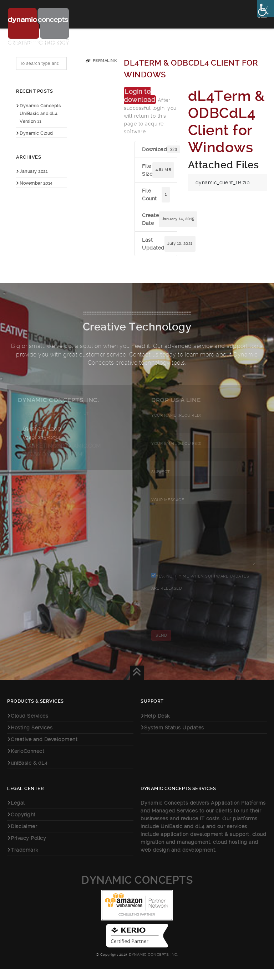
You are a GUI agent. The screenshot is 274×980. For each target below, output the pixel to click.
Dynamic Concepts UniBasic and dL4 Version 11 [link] (40, 114)
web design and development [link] (178, 861)
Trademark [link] (24, 861)
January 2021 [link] (34, 171)
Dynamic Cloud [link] (36, 133)
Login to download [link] (139, 96)
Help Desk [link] (157, 727)
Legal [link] (18, 814)
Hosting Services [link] (32, 738)
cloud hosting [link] (231, 853)
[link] (265, 9)
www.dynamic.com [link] (53, 455)
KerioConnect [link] (27, 762)
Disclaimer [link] (24, 837)
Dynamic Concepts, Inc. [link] (153, 965)
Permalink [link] (105, 61)
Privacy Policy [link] (28, 849)
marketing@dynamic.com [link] (62, 446)
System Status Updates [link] (174, 738)
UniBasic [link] (171, 837)
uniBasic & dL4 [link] (29, 774)
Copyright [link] (23, 825)
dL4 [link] (200, 837)
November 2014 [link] (36, 183)
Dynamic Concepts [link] (137, 891)
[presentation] (205, 625)
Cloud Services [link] (29, 727)
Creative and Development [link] (44, 750)
